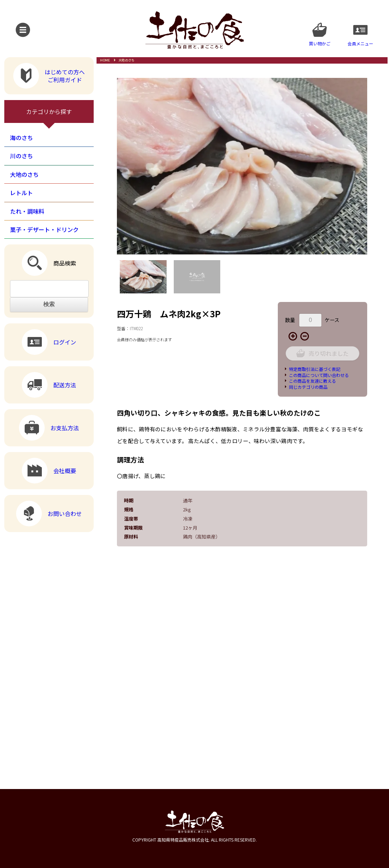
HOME (105, 60)
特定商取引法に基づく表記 (315, 369)
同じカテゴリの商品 (308, 387)
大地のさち (126, 60)
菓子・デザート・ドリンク (44, 229)
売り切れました (322, 353)
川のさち (21, 156)
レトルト (21, 193)
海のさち (21, 138)
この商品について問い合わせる (319, 375)
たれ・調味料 (27, 211)
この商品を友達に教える (312, 381)
